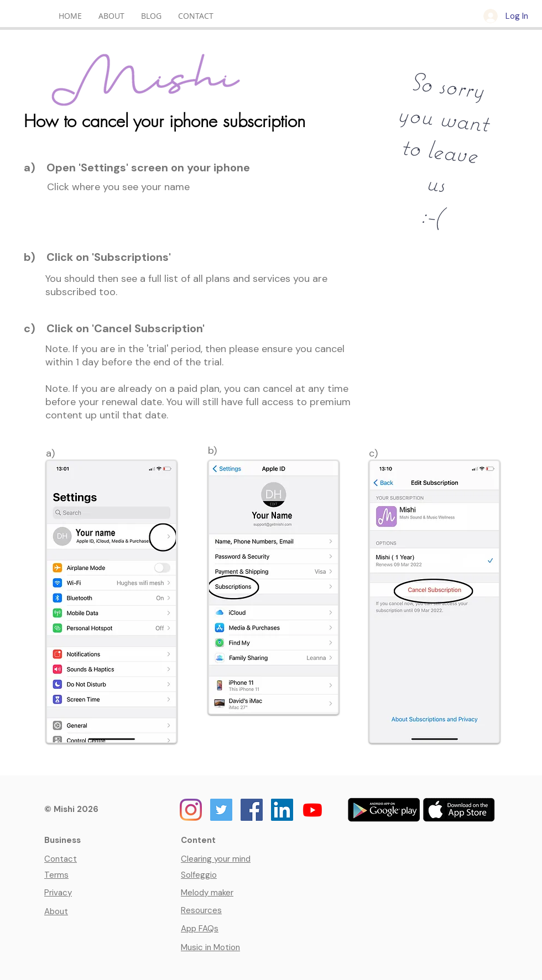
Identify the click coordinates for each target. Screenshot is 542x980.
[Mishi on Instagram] (191, 810)
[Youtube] (312, 810)
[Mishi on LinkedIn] (282, 810)
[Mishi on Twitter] (221, 810)
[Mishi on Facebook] (252, 810)
